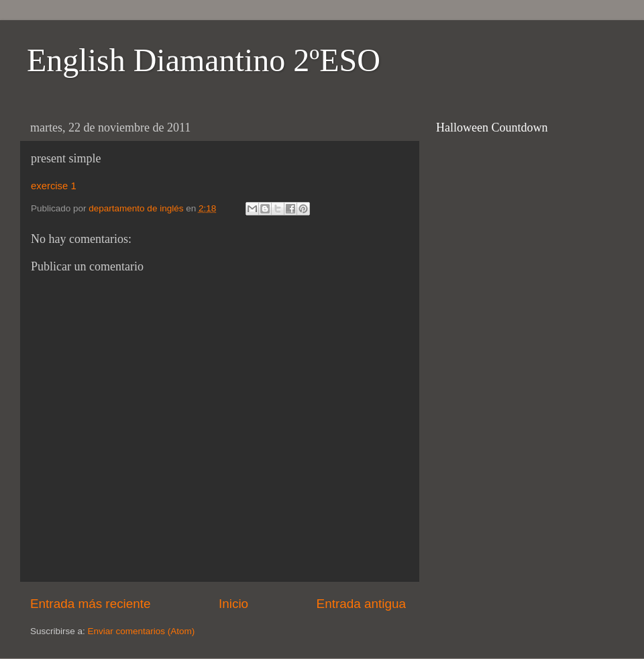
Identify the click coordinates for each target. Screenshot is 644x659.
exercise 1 (54, 186)
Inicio (233, 604)
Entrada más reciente (91, 604)
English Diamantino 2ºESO (204, 60)
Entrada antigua (361, 604)
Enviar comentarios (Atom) (142, 631)
